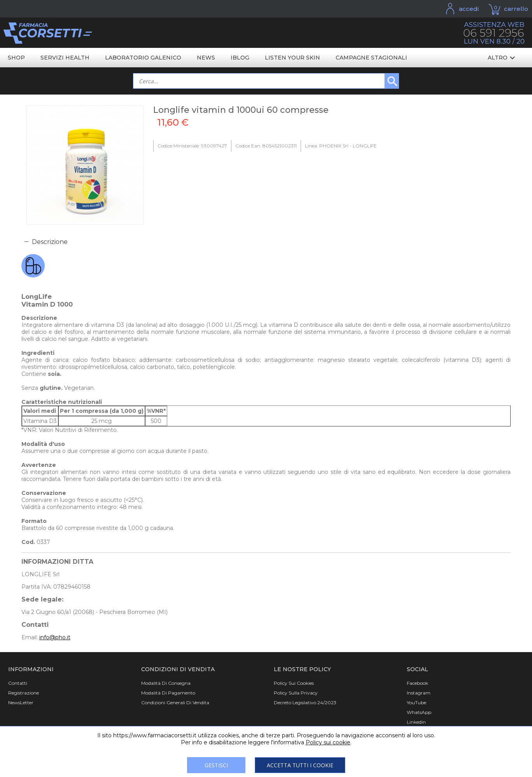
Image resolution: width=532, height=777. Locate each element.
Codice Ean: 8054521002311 (266, 146)
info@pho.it (55, 637)
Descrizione (50, 242)
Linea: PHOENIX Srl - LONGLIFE (341, 146)
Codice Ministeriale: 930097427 (192, 146)
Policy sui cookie (328, 742)
